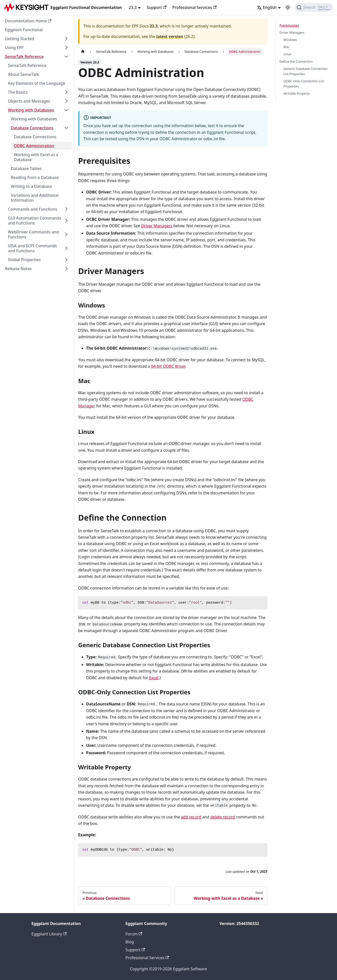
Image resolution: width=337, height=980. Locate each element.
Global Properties (24, 260)
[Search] (314, 7)
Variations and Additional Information (35, 198)
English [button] (267, 7)
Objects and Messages (29, 101)
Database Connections (32, 128)
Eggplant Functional (24, 30)
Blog (130, 942)
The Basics (18, 92)
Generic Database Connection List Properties (306, 71)
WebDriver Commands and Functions (33, 234)
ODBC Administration (34, 146)
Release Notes (18, 269)
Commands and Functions (33, 209)
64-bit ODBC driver (168, 366)
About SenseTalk (24, 74)
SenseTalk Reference (24, 56)
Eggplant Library (49, 934)
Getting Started (20, 39)
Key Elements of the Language (37, 83)
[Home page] (83, 52)
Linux (288, 54)
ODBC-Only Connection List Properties (304, 84)
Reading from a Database (35, 177)
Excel (154, 678)
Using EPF (14, 48)
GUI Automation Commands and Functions (35, 221)
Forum (134, 934)
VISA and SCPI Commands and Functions (32, 248)
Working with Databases (31, 110)
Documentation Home (28, 21)
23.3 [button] (133, 7)
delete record (223, 817)
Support (157, 7)
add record (191, 817)
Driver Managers (157, 226)
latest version (170, 36)
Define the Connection (296, 61)
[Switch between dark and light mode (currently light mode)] (288, 7)
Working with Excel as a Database (36, 157)
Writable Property (297, 93)
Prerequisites (289, 25)
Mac (287, 47)
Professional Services (195, 7)
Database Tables (26, 168)
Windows (290, 40)
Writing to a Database (31, 186)
